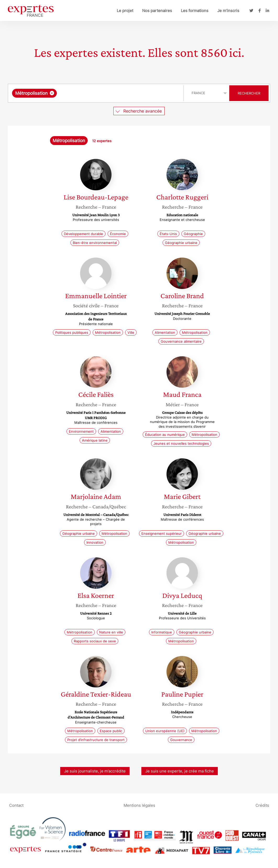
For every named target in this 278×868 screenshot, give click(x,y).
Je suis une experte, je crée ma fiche (180, 771)
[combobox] (96, 93)
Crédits (262, 805)
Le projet (125, 11)
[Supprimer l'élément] (52, 93)
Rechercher (249, 93)
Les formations (195, 11)
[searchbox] (112, 93)
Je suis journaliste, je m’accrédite (95, 771)
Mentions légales (139, 805)
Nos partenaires (157, 11)
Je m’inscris (228, 11)
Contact (16, 805)
